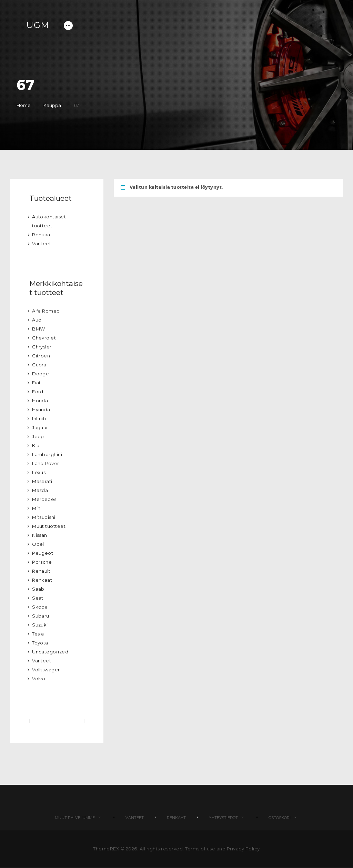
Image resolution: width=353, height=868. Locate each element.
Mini (37, 508)
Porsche (42, 562)
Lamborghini (47, 454)
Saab (38, 589)
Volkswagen (47, 670)
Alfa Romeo (46, 311)
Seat (38, 598)
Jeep (38, 436)
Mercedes (44, 499)
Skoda (40, 607)
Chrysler (42, 347)
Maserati (42, 481)
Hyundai (42, 410)
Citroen (41, 356)
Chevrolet (44, 338)
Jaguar (40, 427)
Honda (40, 401)
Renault (41, 571)
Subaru (41, 616)
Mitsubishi (44, 517)
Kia (36, 445)
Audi (37, 320)
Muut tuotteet (49, 526)
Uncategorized (50, 652)
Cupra (39, 365)
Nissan (40, 535)
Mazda (40, 490)
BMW (39, 329)
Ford (38, 392)
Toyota (40, 643)
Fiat (37, 383)
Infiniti (39, 418)
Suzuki (40, 625)
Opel (38, 544)
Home (24, 105)
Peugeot (43, 553)
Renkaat (42, 235)
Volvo (39, 679)
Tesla (38, 634)
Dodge (41, 374)
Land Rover (46, 463)
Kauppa (52, 105)
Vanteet (42, 244)
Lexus (39, 472)
